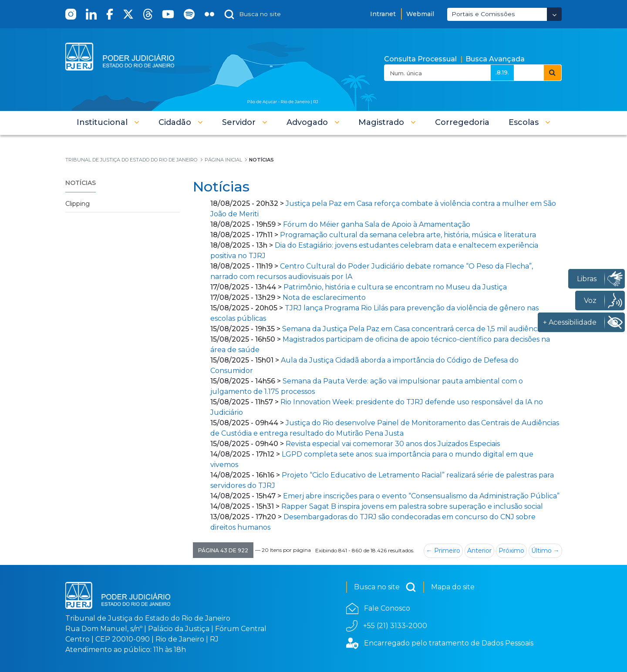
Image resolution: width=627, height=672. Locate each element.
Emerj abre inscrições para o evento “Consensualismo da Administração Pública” (421, 496)
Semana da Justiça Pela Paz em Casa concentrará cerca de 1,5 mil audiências (414, 329)
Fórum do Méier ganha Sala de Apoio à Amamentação (377, 224)
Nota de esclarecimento (324, 297)
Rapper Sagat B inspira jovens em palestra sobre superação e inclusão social (413, 506)
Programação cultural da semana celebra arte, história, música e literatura (408, 235)
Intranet (383, 14)
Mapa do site (453, 587)
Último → (545, 551)
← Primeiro (443, 551)
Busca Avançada (495, 59)
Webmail (420, 14)
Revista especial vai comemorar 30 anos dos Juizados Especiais (393, 444)
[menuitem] (462, 122)
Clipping (78, 204)
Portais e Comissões (483, 14)
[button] (108, 122)
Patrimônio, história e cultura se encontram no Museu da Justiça (395, 287)
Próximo (511, 551)
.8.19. (502, 72)
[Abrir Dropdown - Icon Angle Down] (554, 14)
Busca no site (385, 587)
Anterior (479, 551)
